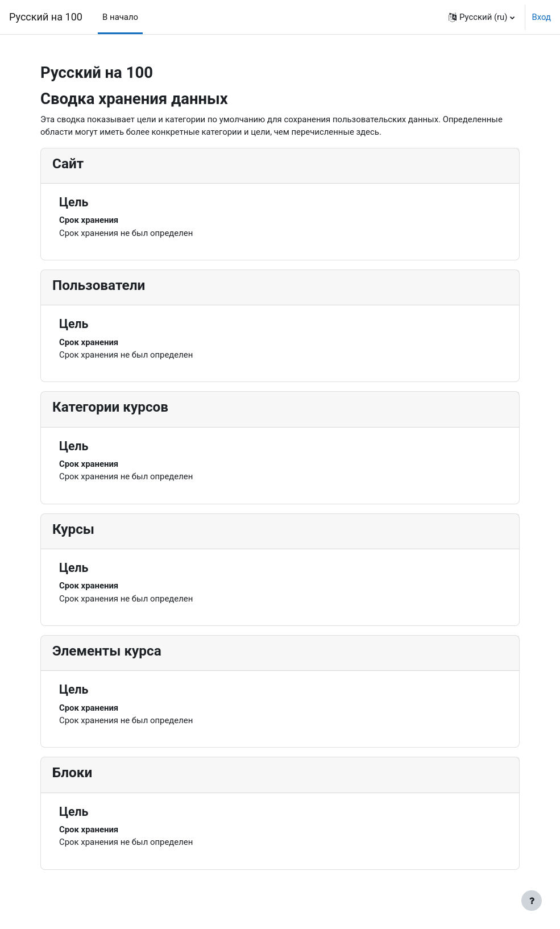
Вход (542, 17)
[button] (482, 17)
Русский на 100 (46, 17)
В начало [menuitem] (120, 17)
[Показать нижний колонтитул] (532, 901)
